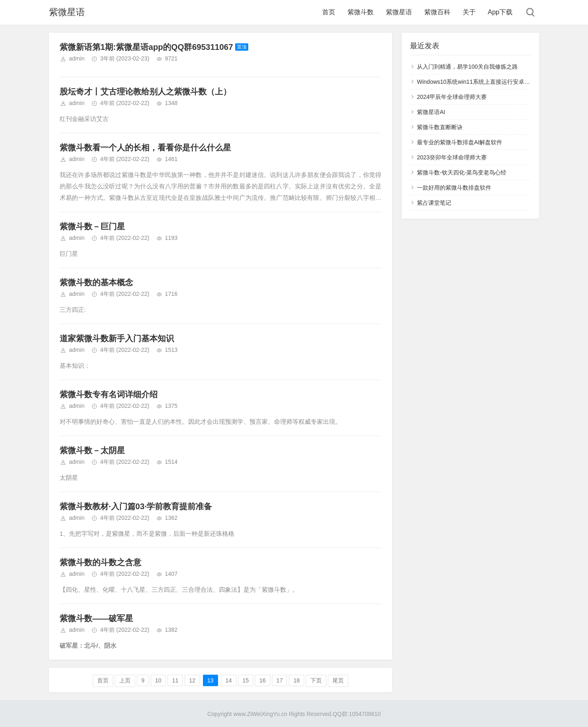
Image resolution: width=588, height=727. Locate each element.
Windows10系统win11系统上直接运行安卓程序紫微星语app (492, 82)
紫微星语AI (431, 112)
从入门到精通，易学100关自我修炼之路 (467, 67)
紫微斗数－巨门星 (92, 226)
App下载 (500, 12)
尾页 (338, 680)
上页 (125, 680)
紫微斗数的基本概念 (96, 282)
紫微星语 (67, 12)
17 (280, 680)
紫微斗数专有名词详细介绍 (109, 394)
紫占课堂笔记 (434, 203)
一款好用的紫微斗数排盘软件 (454, 188)
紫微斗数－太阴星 (92, 450)
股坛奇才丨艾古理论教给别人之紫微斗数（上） (145, 92)
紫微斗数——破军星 (96, 618)
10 (158, 680)
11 (175, 680)
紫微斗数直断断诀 (440, 127)
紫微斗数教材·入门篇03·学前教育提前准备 (136, 506)
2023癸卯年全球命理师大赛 (452, 157)
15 (246, 680)
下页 (316, 680)
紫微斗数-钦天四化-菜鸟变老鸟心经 (462, 172)
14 (229, 680)
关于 (469, 12)
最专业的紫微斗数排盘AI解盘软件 (460, 142)
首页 (329, 12)
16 (263, 680)
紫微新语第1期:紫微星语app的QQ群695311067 (146, 47)
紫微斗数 (361, 12)
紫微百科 (437, 12)
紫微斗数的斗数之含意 (100, 562)
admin (77, 58)
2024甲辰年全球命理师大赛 (452, 97)
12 (192, 680)
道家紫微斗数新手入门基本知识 (117, 338)
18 (296, 680)
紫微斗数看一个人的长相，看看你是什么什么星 (145, 148)
